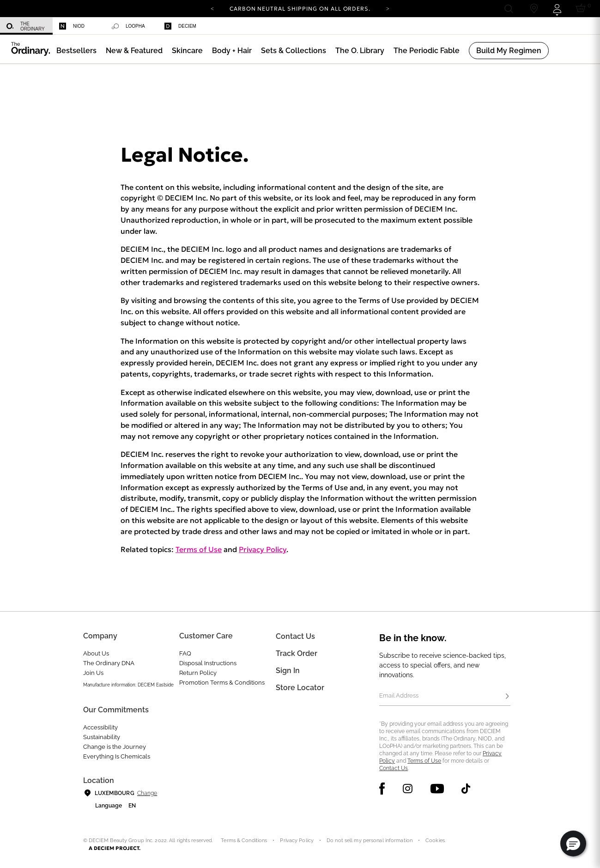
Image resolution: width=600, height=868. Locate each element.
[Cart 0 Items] (582, 9)
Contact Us (394, 768)
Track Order (297, 653)
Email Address (399, 695)
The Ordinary (26, 26)
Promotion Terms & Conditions (222, 683)
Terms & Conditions (244, 841)
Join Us (93, 673)
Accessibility (100, 727)
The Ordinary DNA (109, 663)
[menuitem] (26, 26)
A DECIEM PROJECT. (115, 848)
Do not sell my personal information (370, 841)
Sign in (288, 671)
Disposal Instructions (208, 663)
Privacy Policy (263, 549)
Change (147, 793)
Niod (72, 26)
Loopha (128, 26)
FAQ (185, 653)
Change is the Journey (115, 747)
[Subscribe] (508, 697)
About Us (96, 653)
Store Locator (300, 688)
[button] (134, 51)
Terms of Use (199, 549)
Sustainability (102, 737)
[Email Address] (445, 697)
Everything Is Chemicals (117, 756)
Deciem (180, 26)
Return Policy (198, 673)
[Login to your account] (557, 9)
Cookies (435, 841)
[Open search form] (508, 9)
